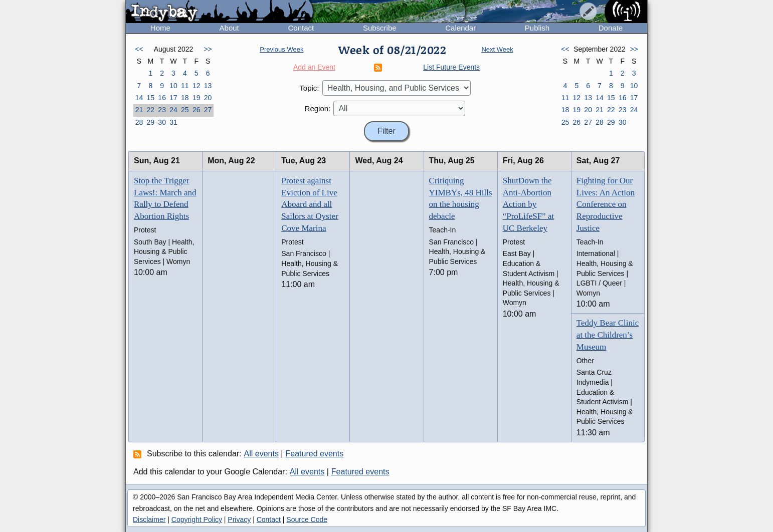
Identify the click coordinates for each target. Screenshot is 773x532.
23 (162, 110)
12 (197, 86)
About (229, 28)
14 (139, 98)
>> (208, 49)
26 (197, 110)
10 (173, 86)
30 (162, 122)
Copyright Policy (197, 519)
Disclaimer (149, 519)
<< (139, 49)
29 (150, 122)
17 (173, 98)
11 (185, 86)
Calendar (460, 28)
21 (139, 110)
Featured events (315, 454)
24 (173, 110)
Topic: (309, 88)
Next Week (497, 49)
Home (160, 28)
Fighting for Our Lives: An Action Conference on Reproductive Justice (606, 204)
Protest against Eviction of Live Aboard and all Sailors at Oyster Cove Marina (310, 204)
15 (150, 98)
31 (173, 122)
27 (208, 110)
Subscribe (380, 28)
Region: (318, 108)
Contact (301, 28)
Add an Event (314, 67)
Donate (611, 28)
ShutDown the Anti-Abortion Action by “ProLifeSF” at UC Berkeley (528, 204)
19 (197, 98)
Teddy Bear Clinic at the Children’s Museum (608, 335)
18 (185, 98)
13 (208, 86)
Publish (537, 28)
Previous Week (281, 49)
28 (139, 122)
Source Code (307, 519)
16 (162, 98)
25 (185, 110)
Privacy (239, 519)
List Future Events (451, 67)
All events (261, 454)
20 (208, 98)
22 (150, 110)
